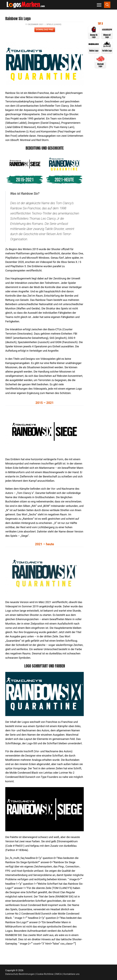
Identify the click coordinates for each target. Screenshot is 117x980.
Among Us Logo (94, 36)
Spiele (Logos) (54, 24)
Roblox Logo (94, 51)
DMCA (58, 974)
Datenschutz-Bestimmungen (20, 974)
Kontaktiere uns (71, 974)
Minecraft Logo (107, 36)
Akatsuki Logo (100, 65)
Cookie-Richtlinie (45, 974)
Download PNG (45, 30)
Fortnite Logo (107, 51)
